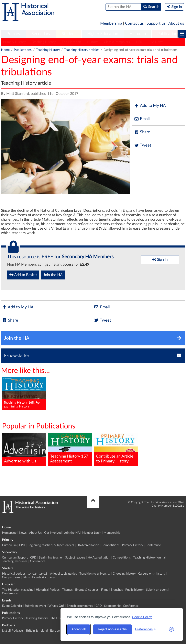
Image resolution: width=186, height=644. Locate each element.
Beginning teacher (40, 545)
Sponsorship (112, 606)
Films (26, 577)
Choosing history (124, 574)
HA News (156, 42)
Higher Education (103, 34)
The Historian (71, 42)
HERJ (140, 42)
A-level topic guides (64, 574)
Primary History (14, 42)
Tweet (143, 145)
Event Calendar (12, 606)
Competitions (111, 545)
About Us (35, 533)
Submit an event (157, 590)
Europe (55, 631)
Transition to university (95, 574)
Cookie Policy (142, 617)
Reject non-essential (113, 629)
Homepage (9, 533)
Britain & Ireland (37, 631)
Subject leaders (64, 545)
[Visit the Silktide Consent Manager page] (171, 629)
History (92, 42)
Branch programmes (80, 606)
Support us (156, 24)
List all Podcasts (13, 631)
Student (69, 34)
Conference (153, 545)
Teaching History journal (149, 558)
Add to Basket (23, 275)
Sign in (160, 260)
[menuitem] (13, 34)
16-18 (43, 574)
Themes (67, 590)
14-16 (32, 574)
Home (5, 50)
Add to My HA (150, 106)
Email (142, 119)
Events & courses (44, 577)
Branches (117, 590)
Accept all (79, 629)
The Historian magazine (18, 590)
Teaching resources (15, 561)
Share (142, 132)
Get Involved (53, 533)
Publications (168, 34)
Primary (13, 34)
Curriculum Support (15, 558)
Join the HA (53, 275)
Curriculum (9, 545)
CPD (22, 545)
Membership (111, 24)
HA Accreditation (88, 545)
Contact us (134, 24)
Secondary (41, 34)
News (23, 533)
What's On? (56, 606)
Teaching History (44, 42)
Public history (134, 590)
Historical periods (14, 574)
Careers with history (152, 574)
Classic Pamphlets (117, 42)
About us (176, 24)
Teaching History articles (82, 50)
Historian (138, 34)
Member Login (92, 533)
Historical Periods (48, 590)
